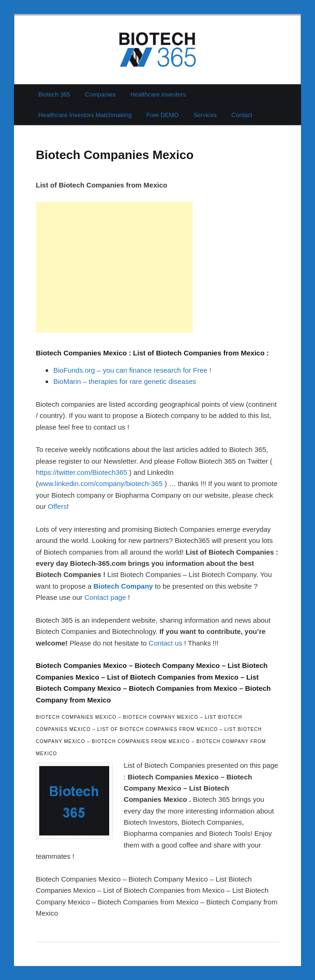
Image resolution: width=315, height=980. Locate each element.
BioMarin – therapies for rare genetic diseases (125, 381)
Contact (242, 115)
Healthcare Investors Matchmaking (85, 115)
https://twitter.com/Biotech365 (82, 472)
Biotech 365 (54, 94)
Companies (100, 94)
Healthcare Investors (158, 94)
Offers (58, 506)
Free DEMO (163, 115)
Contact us (166, 643)
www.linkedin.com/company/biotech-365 (101, 483)
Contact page (105, 597)
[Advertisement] (114, 267)
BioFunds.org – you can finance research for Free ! (132, 370)
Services (205, 115)
